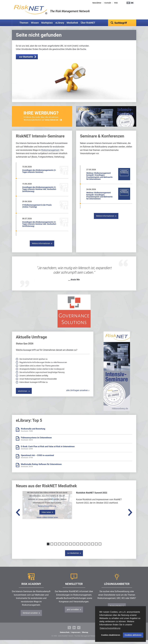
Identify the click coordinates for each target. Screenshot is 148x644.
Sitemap (85, 636)
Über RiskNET (88, 23)
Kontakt (108, 3)
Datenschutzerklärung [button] (110, 628)
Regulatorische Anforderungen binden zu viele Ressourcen (43, 366)
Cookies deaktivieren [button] (111, 635)
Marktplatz (47, 23)
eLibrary (60, 23)
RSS (116, 3)
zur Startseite (26, 61)
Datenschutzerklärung (47, 510)
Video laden (46, 516)
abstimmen (23, 395)
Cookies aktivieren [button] (133, 635)
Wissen (35, 23)
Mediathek (72, 23)
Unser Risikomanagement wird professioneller (38, 383)
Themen (24, 23)
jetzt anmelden (73, 614)
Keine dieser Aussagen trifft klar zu (34, 386)
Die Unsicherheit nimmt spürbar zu (34, 363)
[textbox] (122, 23)
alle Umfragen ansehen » (78, 394)
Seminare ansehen (30, 617)
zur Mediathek (73, 557)
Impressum (76, 636)
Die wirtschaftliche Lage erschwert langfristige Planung (42, 376)
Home (15, 23)
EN (132, 3)
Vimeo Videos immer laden (47, 521)
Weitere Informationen (41, 248)
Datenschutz (65, 636)
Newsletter (97, 3)
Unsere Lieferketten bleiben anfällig (34, 380)
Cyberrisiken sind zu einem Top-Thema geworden (40, 370)
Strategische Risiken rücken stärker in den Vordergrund (42, 373)
